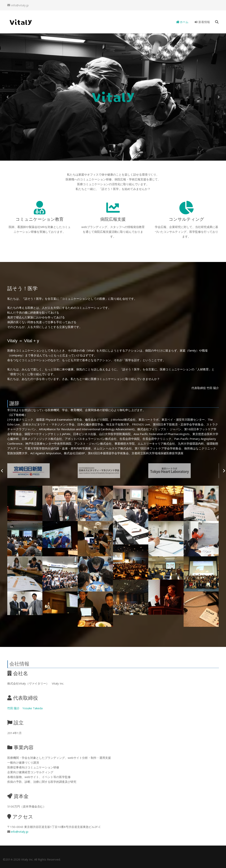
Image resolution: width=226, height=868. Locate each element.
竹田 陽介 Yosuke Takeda (25, 708)
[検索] (217, 22)
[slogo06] (43, 471)
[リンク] (21, 22)
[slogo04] (184, 471)
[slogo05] (113, 471)
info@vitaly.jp (20, 832)
